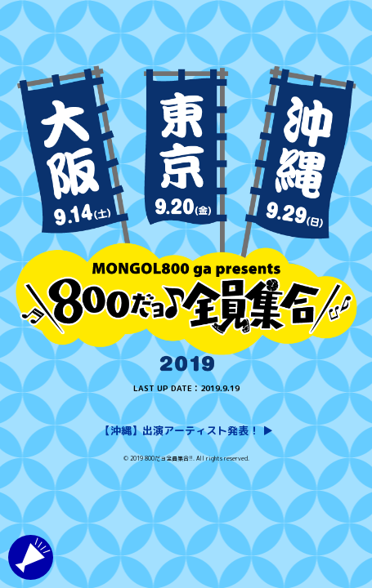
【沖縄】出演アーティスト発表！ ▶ (186, 430)
